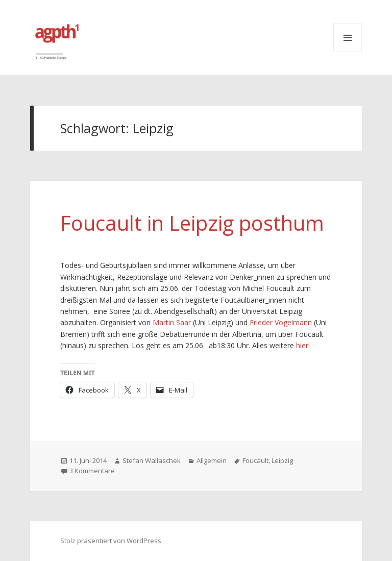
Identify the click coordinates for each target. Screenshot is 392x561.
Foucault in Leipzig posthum (192, 223)
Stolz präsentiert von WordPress (111, 541)
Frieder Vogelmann (281, 322)
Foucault (255, 460)
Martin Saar (172, 322)
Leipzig (282, 460)
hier (302, 345)
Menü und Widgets (348, 38)
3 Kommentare (92, 471)
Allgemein (212, 460)
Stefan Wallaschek (152, 460)
